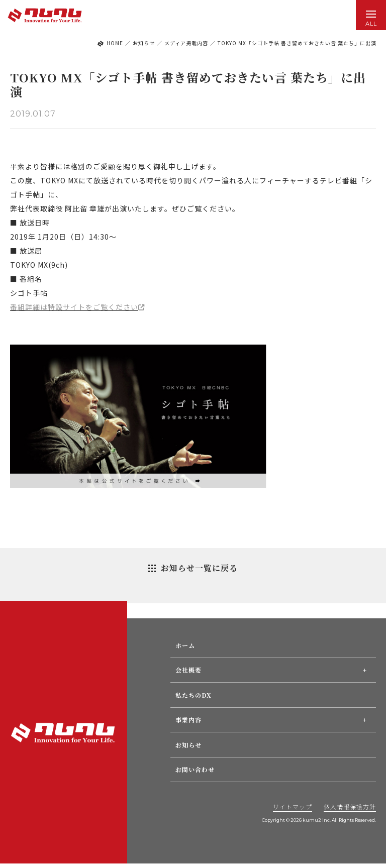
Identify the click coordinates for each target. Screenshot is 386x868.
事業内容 (188, 720)
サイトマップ (293, 806)
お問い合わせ (195, 769)
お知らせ (188, 745)
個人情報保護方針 (350, 806)
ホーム (185, 645)
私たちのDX (194, 695)
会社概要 (188, 670)
